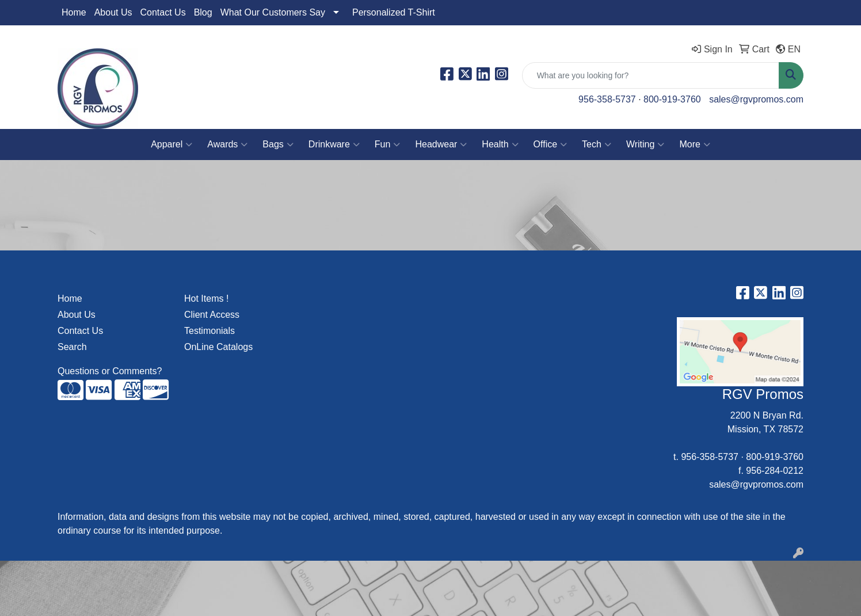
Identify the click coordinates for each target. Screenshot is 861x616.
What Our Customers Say (273, 12)
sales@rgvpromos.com (756, 99)
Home (74, 12)
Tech (597, 145)
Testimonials (209, 331)
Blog (203, 12)
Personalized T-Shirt (394, 12)
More (694, 145)
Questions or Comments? (110, 371)
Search (72, 347)
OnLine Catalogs (218, 347)
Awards (227, 145)
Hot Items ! (206, 299)
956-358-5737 (607, 99)
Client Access (212, 315)
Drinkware (334, 145)
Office (550, 145)
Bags (278, 145)
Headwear (441, 145)
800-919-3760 (672, 99)
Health (500, 145)
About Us (113, 12)
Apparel (172, 145)
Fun (388, 145)
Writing (645, 145)
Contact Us (163, 12)
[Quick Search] (651, 75)
